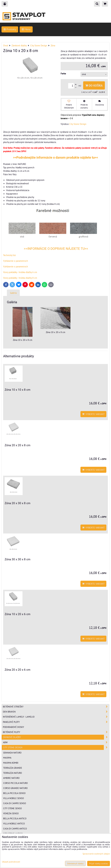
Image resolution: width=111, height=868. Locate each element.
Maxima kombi (11, 763)
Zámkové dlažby (56, 737)
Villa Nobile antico (14, 823)
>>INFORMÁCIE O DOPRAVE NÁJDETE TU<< (56, 249)
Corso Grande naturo (15, 788)
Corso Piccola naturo (15, 783)
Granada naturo (12, 753)
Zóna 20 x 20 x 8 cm (18, 445)
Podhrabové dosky (13, 727)
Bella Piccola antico (15, 818)
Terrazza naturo (13, 773)
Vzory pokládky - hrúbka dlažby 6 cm (20, 272)
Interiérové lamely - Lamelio (56, 717)
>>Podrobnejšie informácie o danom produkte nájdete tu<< (55, 157)
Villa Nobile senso (13, 798)
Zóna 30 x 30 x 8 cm (18, 559)
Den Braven (56, 712)
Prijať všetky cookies (99, 863)
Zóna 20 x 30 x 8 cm (18, 503)
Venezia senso (11, 813)
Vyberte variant (93, 414)
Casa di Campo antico (15, 829)
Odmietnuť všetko (75, 863)
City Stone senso (12, 808)
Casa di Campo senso (15, 803)
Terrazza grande (13, 768)
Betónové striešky (56, 707)
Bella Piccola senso (14, 793)
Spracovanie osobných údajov (96, 854)
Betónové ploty (56, 732)
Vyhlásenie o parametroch (16, 261)
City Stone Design (56, 747)
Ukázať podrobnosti (11, 862)
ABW (56, 742)
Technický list (9, 255)
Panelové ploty (56, 722)
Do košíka (94, 85)
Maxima (7, 758)
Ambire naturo (11, 778)
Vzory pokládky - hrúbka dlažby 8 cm (20, 278)
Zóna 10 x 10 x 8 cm (18, 390)
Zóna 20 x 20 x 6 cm (18, 670)
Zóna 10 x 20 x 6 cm (18, 614)
